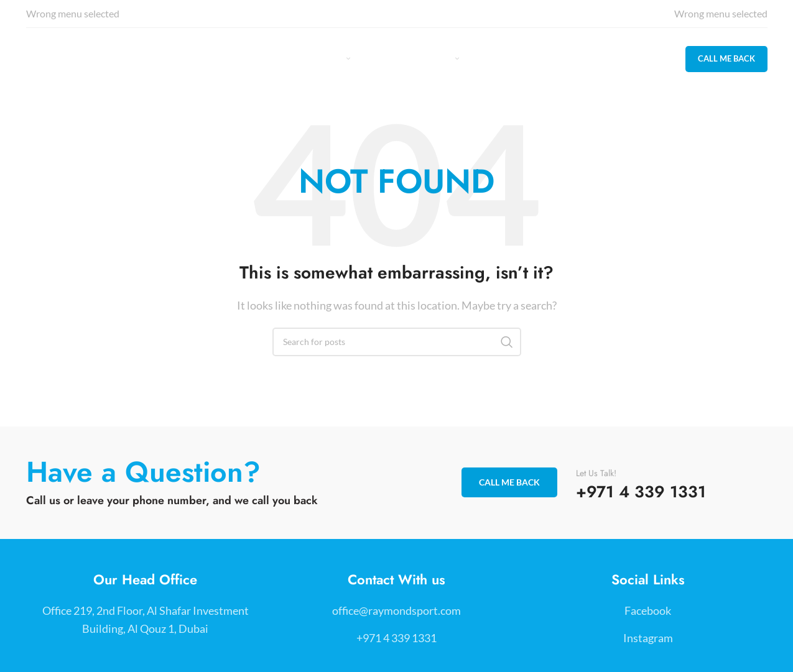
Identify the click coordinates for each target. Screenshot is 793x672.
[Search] (397, 342)
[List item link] (396, 611)
